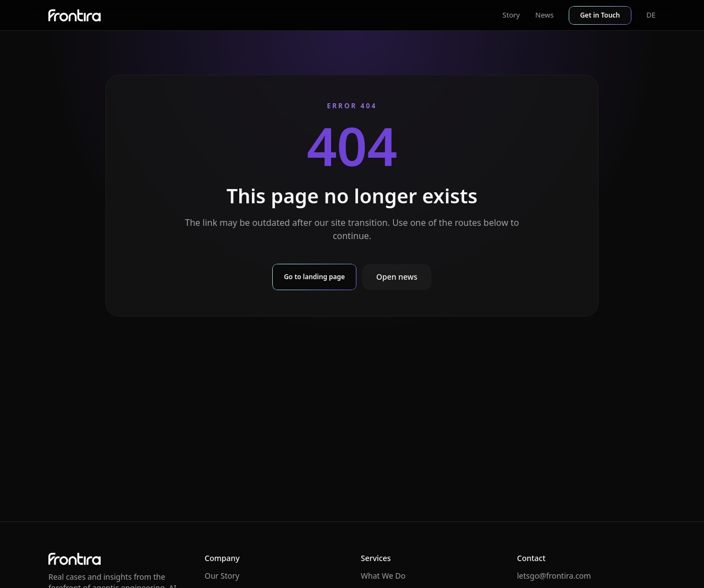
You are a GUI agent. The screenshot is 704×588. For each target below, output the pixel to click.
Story (512, 15)
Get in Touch (600, 15)
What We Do (383, 576)
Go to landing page (314, 277)
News (544, 15)
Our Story (222, 576)
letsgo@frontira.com (554, 576)
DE (651, 15)
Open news (397, 277)
